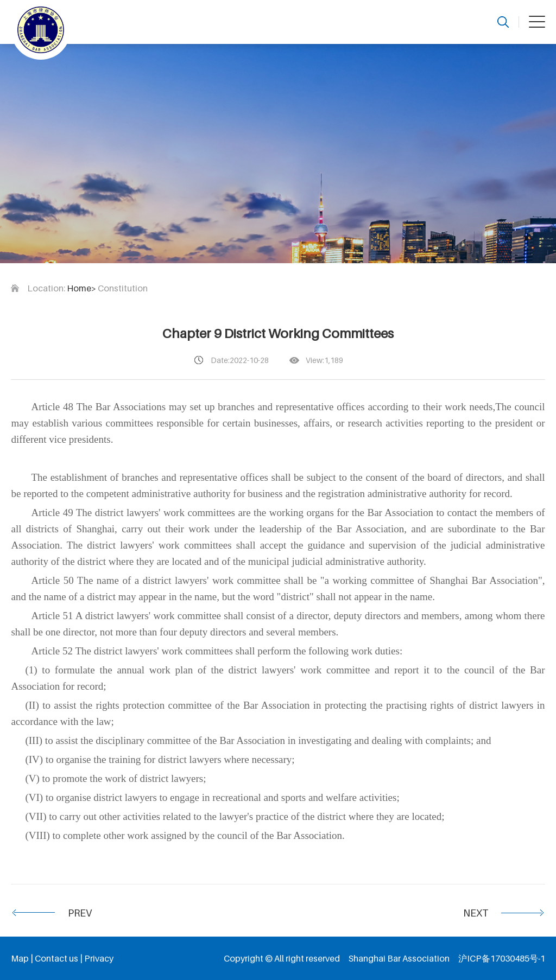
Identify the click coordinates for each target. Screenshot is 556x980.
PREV (80, 913)
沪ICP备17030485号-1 (502, 958)
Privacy (99, 958)
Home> (81, 288)
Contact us (56, 958)
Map (20, 958)
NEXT (476, 913)
